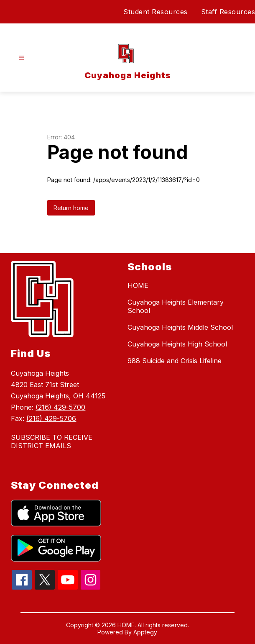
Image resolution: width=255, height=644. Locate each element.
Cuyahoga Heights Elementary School (176, 306)
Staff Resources (228, 12)
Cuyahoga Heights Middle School (180, 327)
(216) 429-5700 (60, 407)
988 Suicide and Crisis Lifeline (175, 361)
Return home (71, 208)
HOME (138, 285)
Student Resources (156, 12)
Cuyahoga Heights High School (177, 344)
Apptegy (145, 632)
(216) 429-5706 (51, 418)
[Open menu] (22, 58)
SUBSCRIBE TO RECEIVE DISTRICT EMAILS (52, 441)
